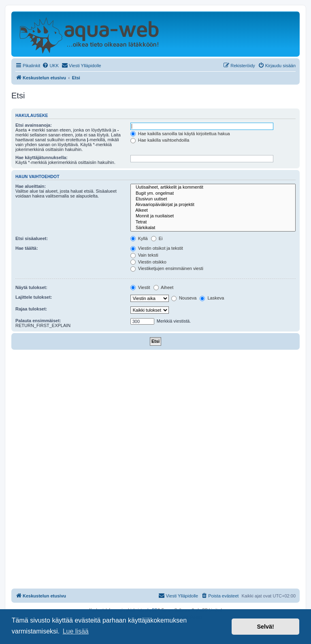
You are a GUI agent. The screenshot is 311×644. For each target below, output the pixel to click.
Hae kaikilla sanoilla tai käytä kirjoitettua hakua (180, 134)
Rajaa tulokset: (31, 309)
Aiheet (164, 287)
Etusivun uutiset (213, 199)
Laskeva (212, 298)
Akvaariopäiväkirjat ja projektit (213, 205)
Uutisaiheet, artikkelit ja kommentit (213, 187)
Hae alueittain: (31, 186)
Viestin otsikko (148, 262)
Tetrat (213, 222)
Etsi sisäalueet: (32, 238)
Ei (157, 238)
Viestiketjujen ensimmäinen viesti (167, 268)
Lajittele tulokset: (34, 297)
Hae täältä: (27, 248)
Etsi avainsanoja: (34, 125)
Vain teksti (144, 255)
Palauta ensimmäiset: (38, 321)
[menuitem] (50, 66)
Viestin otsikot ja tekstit (157, 248)
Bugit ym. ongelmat (213, 193)
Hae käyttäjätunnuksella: (42, 157)
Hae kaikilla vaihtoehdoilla (160, 140)
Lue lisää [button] (76, 631)
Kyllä (139, 238)
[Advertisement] (155, 410)
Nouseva (184, 298)
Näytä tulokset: (31, 287)
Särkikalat (213, 228)
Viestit (140, 287)
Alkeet (213, 210)
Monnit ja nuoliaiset (213, 216)
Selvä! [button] (265, 627)
